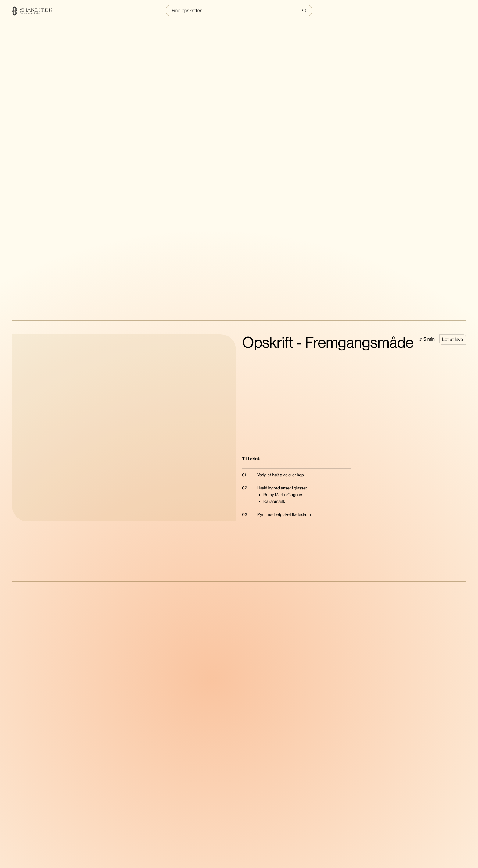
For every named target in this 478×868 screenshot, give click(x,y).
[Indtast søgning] (239, 11)
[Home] (36, 11)
